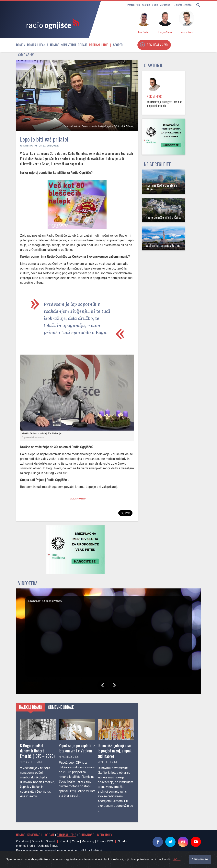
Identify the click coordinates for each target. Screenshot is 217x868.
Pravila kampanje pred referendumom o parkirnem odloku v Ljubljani (59, 850)
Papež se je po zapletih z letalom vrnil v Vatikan (77, 748)
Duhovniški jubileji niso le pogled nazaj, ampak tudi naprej (115, 751)
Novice (54, 45)
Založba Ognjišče (183, 5)
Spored (118, 45)
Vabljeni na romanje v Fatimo (163, 245)
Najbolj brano (31, 707)
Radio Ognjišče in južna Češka (164, 217)
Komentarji (68, 45)
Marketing (165, 5)
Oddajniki (43, 846)
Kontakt (146, 5)
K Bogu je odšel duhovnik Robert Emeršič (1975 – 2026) (37, 751)
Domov (21, 45)
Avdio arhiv (26, 55)
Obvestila (38, 841)
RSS (55, 846)
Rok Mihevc (154, 96)
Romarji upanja (38, 45)
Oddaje (82, 45)
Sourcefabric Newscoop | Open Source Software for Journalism (158, 861)
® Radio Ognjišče (53, 861)
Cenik (155, 5)
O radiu (122, 841)
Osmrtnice (23, 841)
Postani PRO (134, 5)
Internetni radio (26, 846)
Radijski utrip (99, 45)
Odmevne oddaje (61, 707)
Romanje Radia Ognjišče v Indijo (161, 187)
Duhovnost (86, 835)
